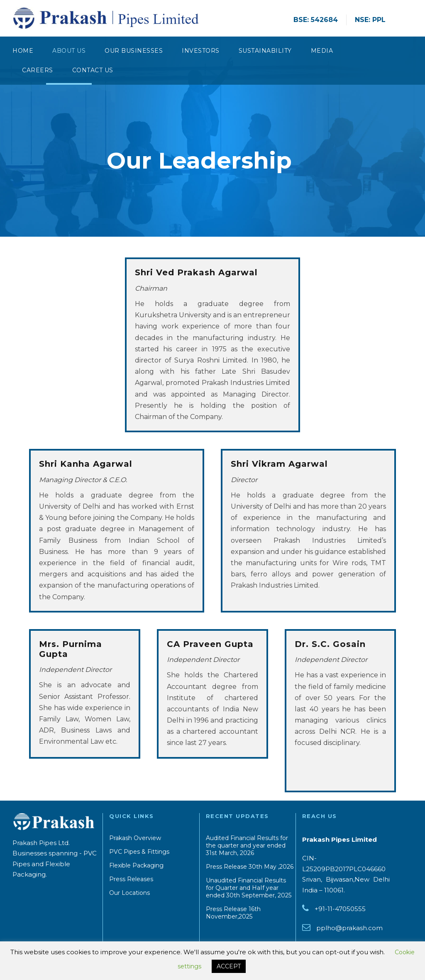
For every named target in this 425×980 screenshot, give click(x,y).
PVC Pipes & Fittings (139, 852)
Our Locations (129, 893)
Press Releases (131, 879)
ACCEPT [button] (229, 966)
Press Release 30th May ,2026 (250, 867)
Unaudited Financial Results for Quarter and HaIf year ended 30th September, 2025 (249, 888)
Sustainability (265, 51)
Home (23, 51)
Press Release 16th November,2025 (233, 913)
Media (322, 51)
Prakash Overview (135, 838)
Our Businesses (134, 51)
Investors (201, 51)
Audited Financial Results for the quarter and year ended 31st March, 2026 (247, 845)
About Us (69, 51)
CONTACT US (93, 70)
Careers (38, 70)
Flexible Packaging (136, 865)
